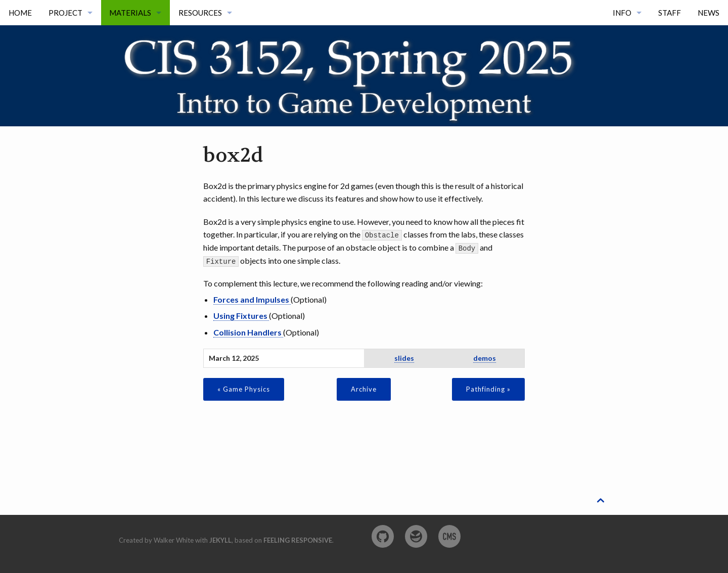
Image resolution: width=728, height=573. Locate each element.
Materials (130, 13)
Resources (200, 13)
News (709, 13)
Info (622, 13)
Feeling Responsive (298, 540)
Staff (670, 13)
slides (404, 357)
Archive (364, 389)
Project (65, 13)
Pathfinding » (488, 389)
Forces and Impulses (252, 299)
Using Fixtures (241, 315)
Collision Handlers (248, 331)
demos (485, 357)
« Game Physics (244, 389)
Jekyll (220, 540)
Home (20, 13)
